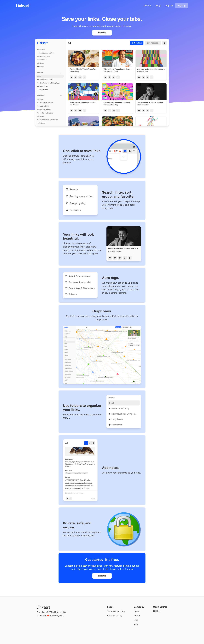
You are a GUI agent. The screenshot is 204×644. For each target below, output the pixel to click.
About (137, 615)
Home (148, 5)
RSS (136, 624)
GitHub (157, 611)
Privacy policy (115, 615)
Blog (158, 5)
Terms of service (116, 611)
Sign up (182, 5)
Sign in (169, 5)
